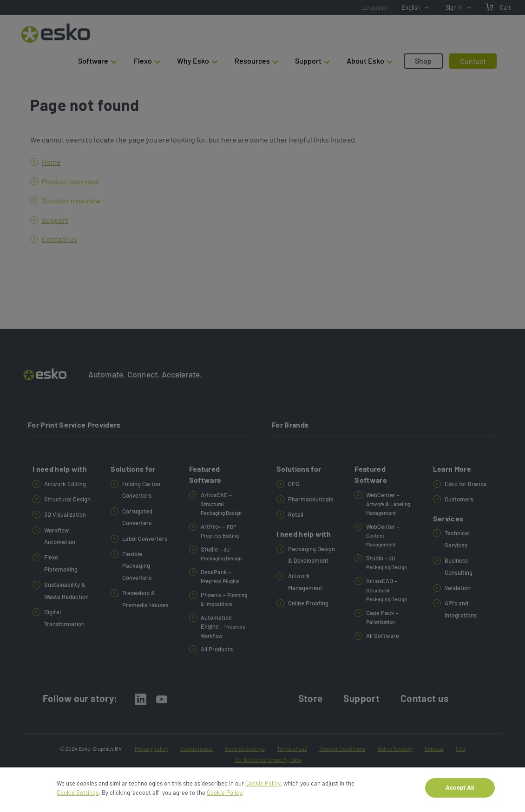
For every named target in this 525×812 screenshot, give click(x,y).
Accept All (460, 791)
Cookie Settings (78, 795)
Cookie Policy (263, 786)
